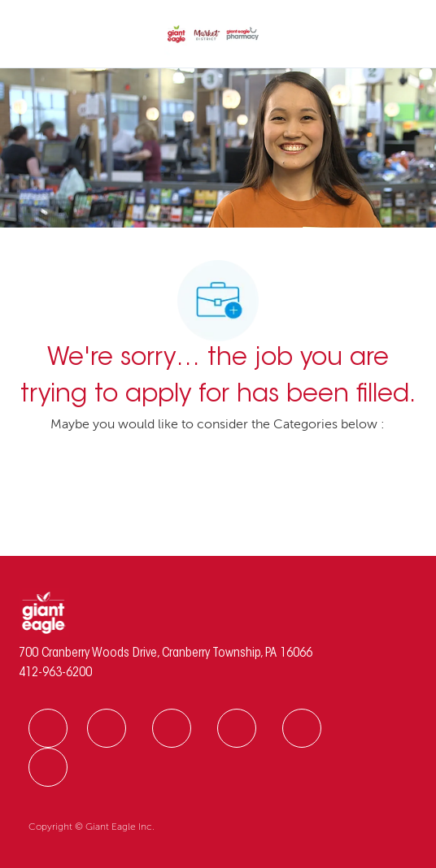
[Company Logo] (214, 35)
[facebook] (48, 728)
